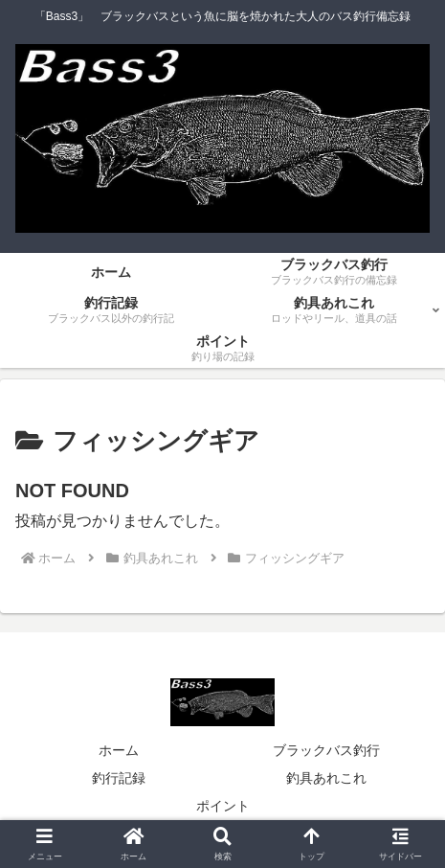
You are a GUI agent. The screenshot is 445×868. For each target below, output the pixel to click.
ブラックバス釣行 (326, 750)
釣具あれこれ (326, 778)
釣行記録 (119, 778)
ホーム (119, 750)
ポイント (223, 806)
